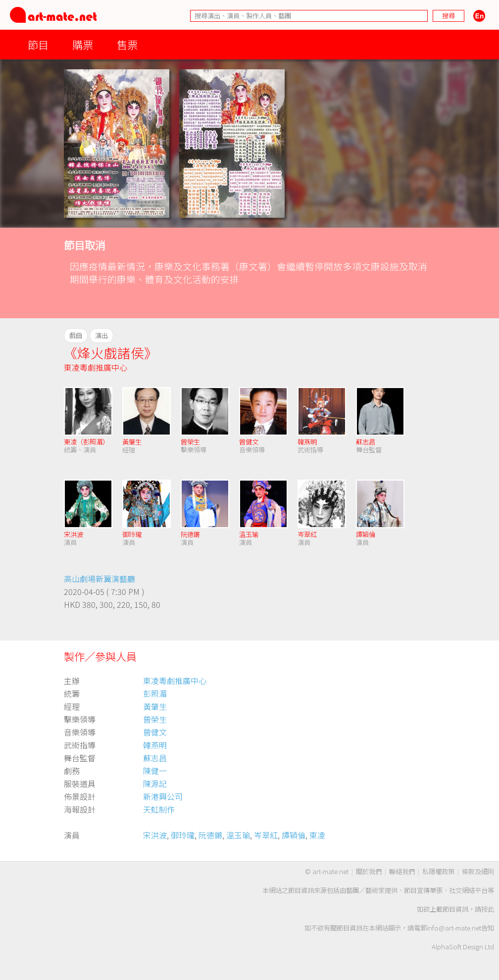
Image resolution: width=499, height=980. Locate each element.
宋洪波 (74, 534)
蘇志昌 (366, 442)
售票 (127, 44)
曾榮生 (190, 442)
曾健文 (249, 442)
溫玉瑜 (249, 534)
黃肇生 (132, 442)
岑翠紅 (307, 534)
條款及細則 (478, 871)
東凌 (317, 835)
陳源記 (155, 784)
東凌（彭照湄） (86, 442)
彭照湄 (155, 693)
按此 (488, 909)
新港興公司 (163, 796)
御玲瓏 (132, 534)
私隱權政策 (438, 871)
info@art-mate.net (454, 928)
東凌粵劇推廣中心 (96, 367)
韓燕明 (307, 442)
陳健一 (155, 771)
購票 (83, 44)
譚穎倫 (366, 534)
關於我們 (369, 871)
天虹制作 (159, 809)
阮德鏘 (190, 534)
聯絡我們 (402, 871)
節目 (38, 44)
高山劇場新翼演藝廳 (100, 579)
